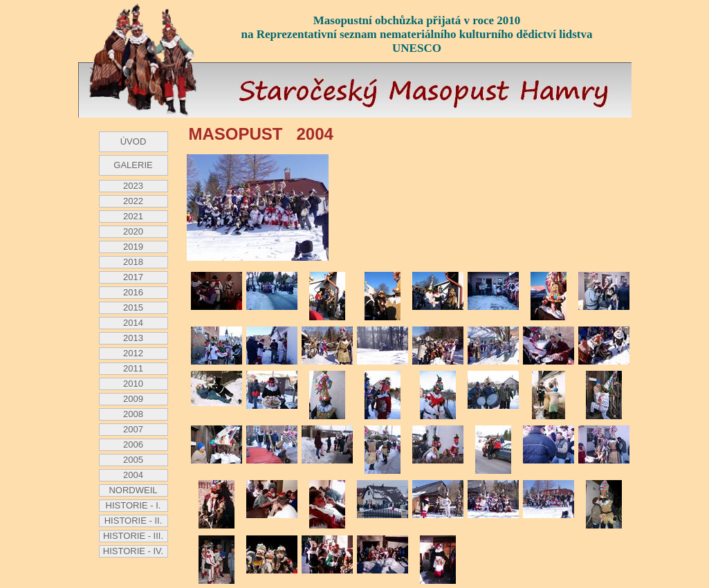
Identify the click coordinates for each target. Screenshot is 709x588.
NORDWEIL (133, 490)
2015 (133, 307)
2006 (133, 444)
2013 (133, 338)
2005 (133, 460)
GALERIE (133, 165)
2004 (133, 475)
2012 (133, 353)
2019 (133, 247)
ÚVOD (133, 141)
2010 (133, 384)
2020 (133, 231)
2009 (133, 399)
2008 (133, 414)
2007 (133, 429)
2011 (133, 368)
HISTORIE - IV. (133, 551)
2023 (133, 186)
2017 (133, 277)
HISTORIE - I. (133, 505)
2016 (133, 292)
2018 (133, 262)
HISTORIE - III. (133, 536)
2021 (133, 216)
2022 (133, 201)
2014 (133, 323)
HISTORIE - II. (133, 521)
